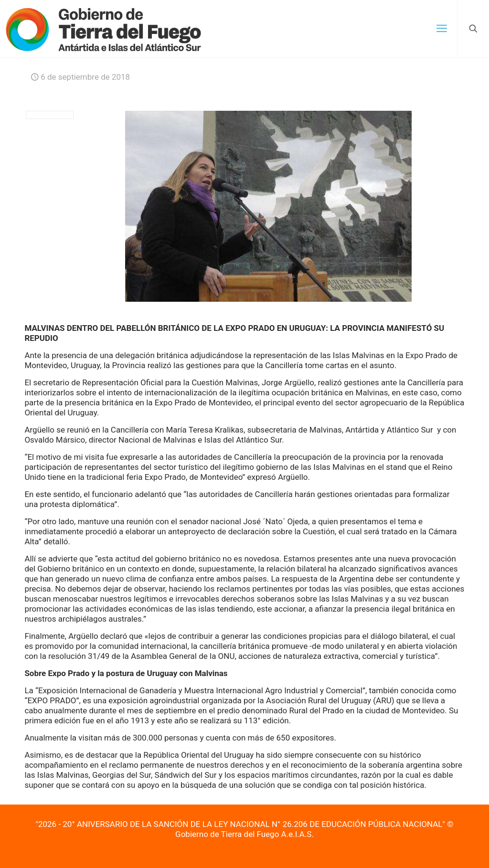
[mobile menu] (442, 29)
